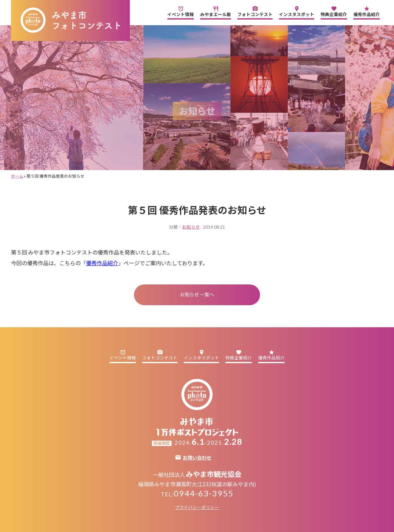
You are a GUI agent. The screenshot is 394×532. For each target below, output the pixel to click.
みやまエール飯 (216, 11)
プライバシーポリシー (197, 507)
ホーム (17, 176)
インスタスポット (297, 11)
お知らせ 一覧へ (197, 295)
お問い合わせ (197, 458)
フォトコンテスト (255, 11)
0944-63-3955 (204, 493)
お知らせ (191, 227)
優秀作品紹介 (367, 11)
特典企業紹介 (334, 11)
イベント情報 (181, 11)
